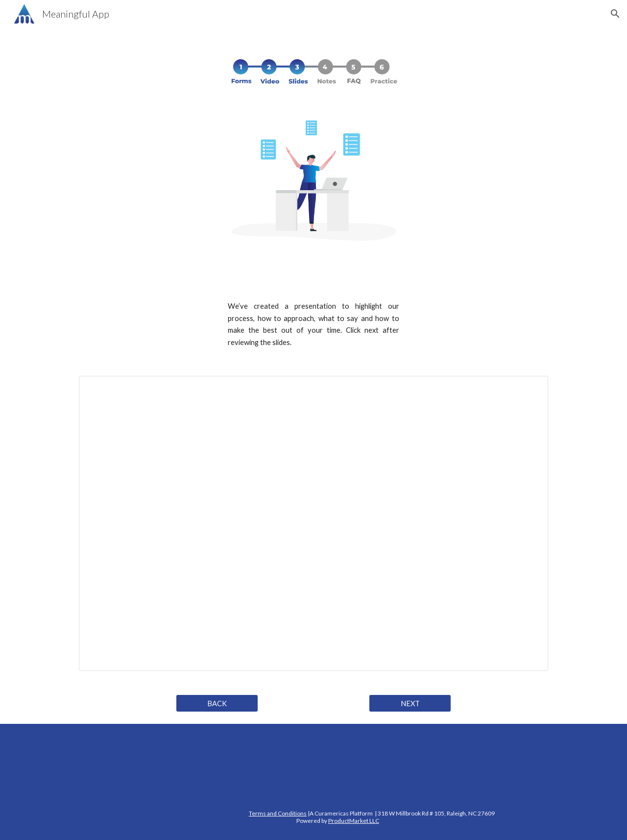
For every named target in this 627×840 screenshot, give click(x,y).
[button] (615, 14)
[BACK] (217, 703)
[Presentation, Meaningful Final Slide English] (313, 523)
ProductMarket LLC (354, 821)
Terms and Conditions (278, 813)
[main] (313, 324)
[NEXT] (410, 703)
